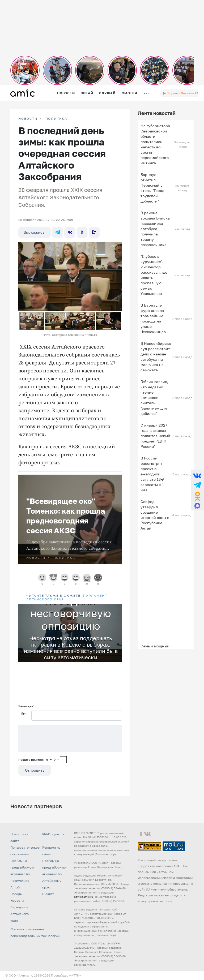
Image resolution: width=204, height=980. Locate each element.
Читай (87, 93)
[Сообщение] (70, 738)
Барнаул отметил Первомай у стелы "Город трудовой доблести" (152, 188)
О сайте (48, 894)
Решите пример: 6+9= (39, 760)
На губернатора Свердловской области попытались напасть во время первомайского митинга (155, 144)
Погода (16, 894)
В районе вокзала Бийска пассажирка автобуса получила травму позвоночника (155, 229)
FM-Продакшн (53, 834)
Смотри (129, 93)
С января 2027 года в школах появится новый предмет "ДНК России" (155, 436)
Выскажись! (35, 232)
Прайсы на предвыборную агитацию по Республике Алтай (22, 874)
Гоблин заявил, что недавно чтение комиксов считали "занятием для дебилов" (154, 397)
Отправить (35, 770)
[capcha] (63, 760)
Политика (56, 119)
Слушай (107, 93)
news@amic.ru (84, 897)
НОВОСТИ (28, 119)
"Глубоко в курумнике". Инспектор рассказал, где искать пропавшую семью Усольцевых (154, 275)
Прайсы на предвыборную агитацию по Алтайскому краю (54, 874)
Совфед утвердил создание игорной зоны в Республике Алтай (155, 515)
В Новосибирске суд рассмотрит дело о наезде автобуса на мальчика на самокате (156, 357)
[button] (117, 247)
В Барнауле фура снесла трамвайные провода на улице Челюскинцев (153, 318)
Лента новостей (157, 113)
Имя (24, 713)
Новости (66, 93)
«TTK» (76, 975)
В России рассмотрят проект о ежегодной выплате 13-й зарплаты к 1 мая (152, 474)
